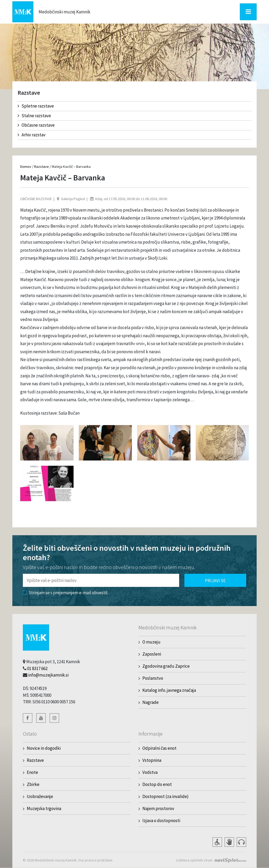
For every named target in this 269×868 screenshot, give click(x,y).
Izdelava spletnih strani (194, 860)
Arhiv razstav (32, 135)
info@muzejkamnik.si (48, 675)
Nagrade (151, 702)
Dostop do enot (157, 784)
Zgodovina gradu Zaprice (166, 666)
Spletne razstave (36, 106)
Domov (26, 167)
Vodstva (150, 772)
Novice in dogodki (44, 748)
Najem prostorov (158, 808)
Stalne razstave (34, 116)
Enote (32, 772)
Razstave (42, 167)
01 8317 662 (37, 668)
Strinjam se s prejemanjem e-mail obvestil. (66, 593)
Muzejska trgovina (44, 808)
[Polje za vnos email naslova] (101, 580)
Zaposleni (152, 654)
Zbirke (33, 784)
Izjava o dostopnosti (161, 821)
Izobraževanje (40, 796)
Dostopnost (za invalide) (165, 796)
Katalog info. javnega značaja (169, 690)
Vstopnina (152, 760)
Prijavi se (215, 581)
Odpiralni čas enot (159, 748)
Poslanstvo (153, 678)
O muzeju (151, 642)
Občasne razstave (36, 125)
